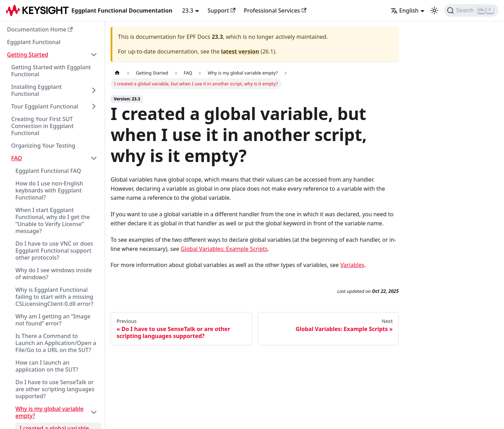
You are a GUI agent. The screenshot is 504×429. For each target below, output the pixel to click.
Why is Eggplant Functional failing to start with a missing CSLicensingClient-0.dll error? (54, 297)
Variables (352, 265)
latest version (240, 51)
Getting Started (28, 55)
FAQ (17, 158)
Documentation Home (40, 29)
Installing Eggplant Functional (36, 90)
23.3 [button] (188, 10)
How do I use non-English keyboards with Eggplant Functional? (49, 190)
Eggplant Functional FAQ (48, 171)
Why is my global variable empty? (50, 412)
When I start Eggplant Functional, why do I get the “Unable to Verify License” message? (53, 220)
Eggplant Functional (34, 42)
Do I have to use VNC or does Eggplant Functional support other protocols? (54, 251)
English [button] (405, 10)
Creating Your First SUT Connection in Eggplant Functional (42, 126)
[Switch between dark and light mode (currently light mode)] (434, 10)
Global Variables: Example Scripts (224, 249)
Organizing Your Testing (43, 146)
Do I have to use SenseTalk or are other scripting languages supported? (55, 389)
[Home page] (117, 73)
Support (222, 10)
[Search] (471, 10)
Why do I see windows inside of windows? (54, 274)
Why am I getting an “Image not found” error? (53, 320)
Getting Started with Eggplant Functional (51, 71)
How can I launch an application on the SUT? (47, 366)
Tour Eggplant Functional (45, 106)
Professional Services (275, 10)
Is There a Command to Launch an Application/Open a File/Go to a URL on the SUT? (56, 343)
